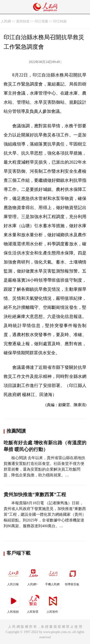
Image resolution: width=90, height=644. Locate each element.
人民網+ (33, 576)
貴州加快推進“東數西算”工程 (35, 494)
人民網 (6, 21)
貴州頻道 (23, 21)
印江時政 (60, 21)
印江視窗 (42, 21)
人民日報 (13, 576)
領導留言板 (72, 576)
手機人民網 (53, 576)
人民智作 (53, 603)
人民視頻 (13, 603)
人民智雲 (33, 603)
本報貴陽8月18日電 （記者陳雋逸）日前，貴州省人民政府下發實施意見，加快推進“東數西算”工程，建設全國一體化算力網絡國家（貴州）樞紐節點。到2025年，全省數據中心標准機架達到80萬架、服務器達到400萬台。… (45, 514)
